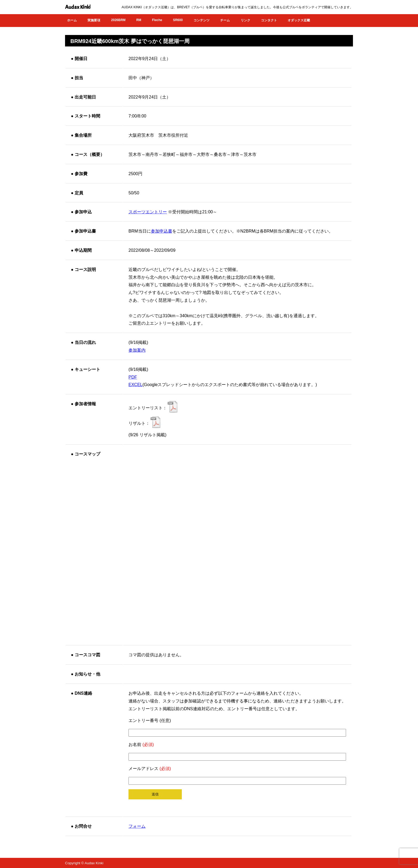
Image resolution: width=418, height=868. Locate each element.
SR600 (178, 20)
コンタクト (269, 20)
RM (139, 20)
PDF (133, 377)
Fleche (157, 20)
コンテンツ (202, 20)
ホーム (72, 20)
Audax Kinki (78, 7)
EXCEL (135, 385)
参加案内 (137, 350)
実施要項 (94, 20)
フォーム (137, 826)
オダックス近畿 (299, 20)
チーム (225, 20)
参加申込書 (162, 231)
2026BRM (118, 20)
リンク (246, 20)
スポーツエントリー (148, 212)
